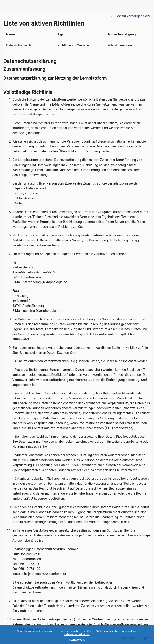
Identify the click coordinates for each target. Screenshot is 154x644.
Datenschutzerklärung (77, 634)
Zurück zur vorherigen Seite (131, 16)
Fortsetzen (77, 640)
